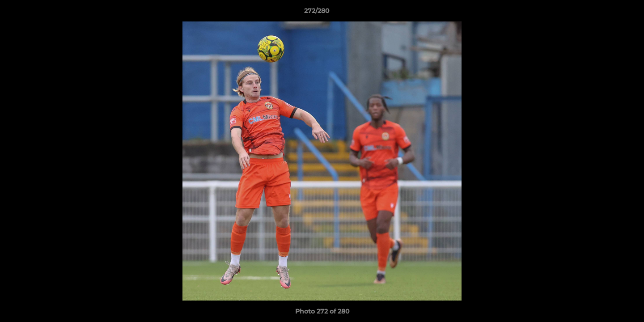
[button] (606, 13)
